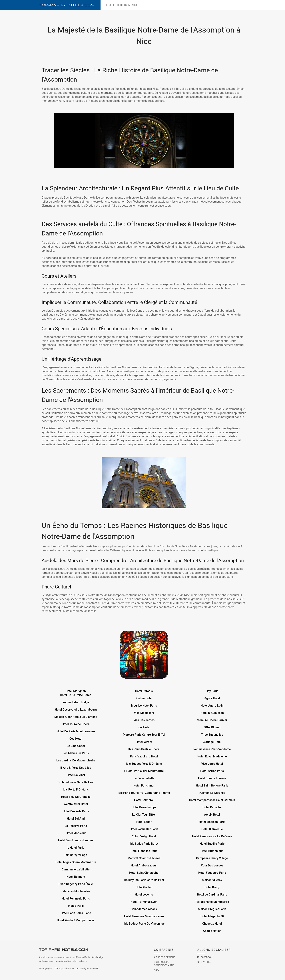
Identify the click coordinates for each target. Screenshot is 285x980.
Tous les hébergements (121, 5)
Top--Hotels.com (67, 5)
